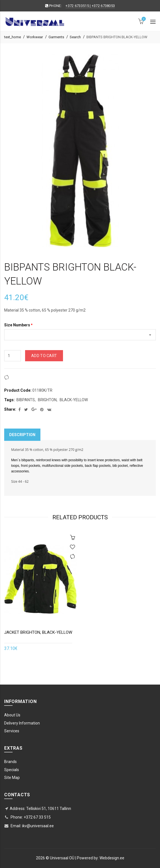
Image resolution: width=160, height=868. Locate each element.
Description (22, 435)
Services (12, 731)
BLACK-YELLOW (74, 400)
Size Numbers (17, 325)
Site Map (12, 778)
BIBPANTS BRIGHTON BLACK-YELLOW (117, 37)
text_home (13, 37)
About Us (12, 715)
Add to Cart (44, 356)
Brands (10, 762)
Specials (12, 770)
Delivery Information (22, 723)
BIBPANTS (26, 400)
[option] (41, 595)
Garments (56, 37)
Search (75, 37)
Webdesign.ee (112, 858)
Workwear (35, 37)
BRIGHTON (47, 400)
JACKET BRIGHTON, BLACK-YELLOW (38, 632)
